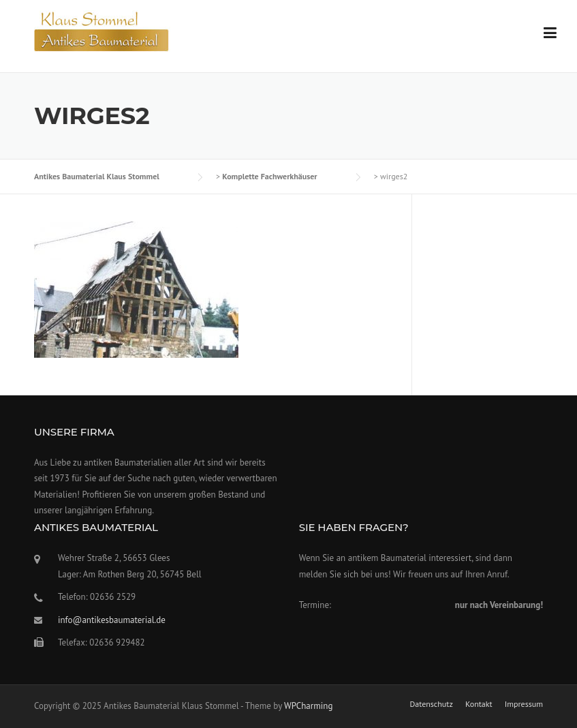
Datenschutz (431, 704)
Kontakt (479, 704)
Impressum (524, 704)
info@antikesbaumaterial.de (112, 620)
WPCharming (308, 706)
